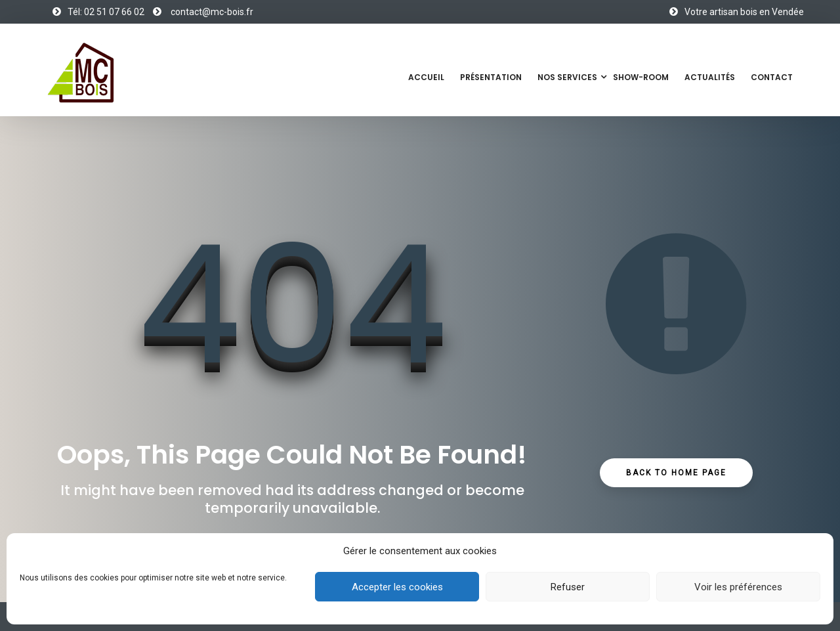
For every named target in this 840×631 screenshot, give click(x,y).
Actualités (710, 77)
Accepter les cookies (397, 587)
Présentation (491, 77)
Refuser (568, 587)
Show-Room (641, 77)
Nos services (567, 77)
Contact (772, 77)
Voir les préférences (738, 587)
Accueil (426, 77)
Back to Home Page (676, 473)
